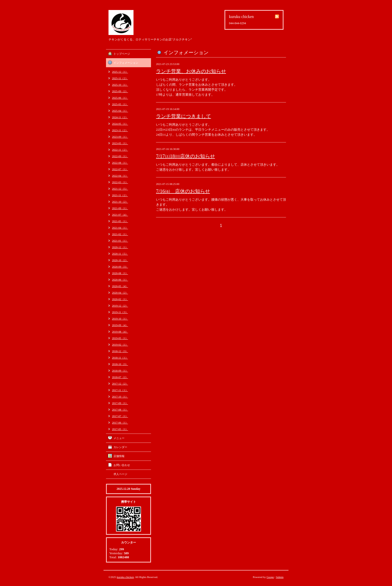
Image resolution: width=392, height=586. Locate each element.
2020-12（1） (120, 247)
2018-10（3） (120, 364)
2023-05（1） (120, 143)
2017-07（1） (120, 416)
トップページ (122, 54)
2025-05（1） (120, 104)
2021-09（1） (120, 208)
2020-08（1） (120, 273)
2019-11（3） (120, 312)
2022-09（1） (120, 156)
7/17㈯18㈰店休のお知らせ (185, 156)
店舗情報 (119, 456)
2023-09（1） (120, 137)
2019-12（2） (120, 306)
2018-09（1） (120, 371)
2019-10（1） (120, 319)
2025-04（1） (120, 111)
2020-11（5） (120, 254)
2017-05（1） (120, 429)
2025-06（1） (120, 98)
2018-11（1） (120, 358)
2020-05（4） (120, 286)
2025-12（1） (120, 72)
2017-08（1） (120, 410)
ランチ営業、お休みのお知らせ (191, 71)
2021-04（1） (120, 228)
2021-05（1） (120, 221)
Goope (270, 577)
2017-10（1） (120, 397)
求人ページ (120, 474)
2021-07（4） (120, 215)
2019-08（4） (120, 332)
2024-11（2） (120, 117)
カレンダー (120, 447)
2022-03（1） (120, 182)
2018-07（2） (120, 377)
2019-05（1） (120, 338)
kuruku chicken (125, 577)
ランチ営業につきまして (183, 116)
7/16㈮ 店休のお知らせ (183, 191)
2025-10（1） (120, 85)
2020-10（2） (120, 260)
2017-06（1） (120, 423)
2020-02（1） (120, 299)
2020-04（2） (120, 293)
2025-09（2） (120, 91)
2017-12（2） (120, 384)
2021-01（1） (120, 241)
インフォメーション (126, 63)
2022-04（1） (120, 176)
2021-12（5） (120, 189)
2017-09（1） (120, 403)
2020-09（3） (120, 267)
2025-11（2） (120, 78)
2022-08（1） (120, 163)
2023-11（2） (120, 130)
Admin (280, 577)
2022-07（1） (120, 169)
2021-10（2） (120, 202)
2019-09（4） (120, 325)
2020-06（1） (120, 280)
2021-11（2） (120, 195)
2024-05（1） (120, 124)
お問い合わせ (122, 465)
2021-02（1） (120, 234)
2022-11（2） (120, 150)
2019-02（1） (120, 345)
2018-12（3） (120, 351)
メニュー (119, 438)
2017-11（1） (120, 390)
